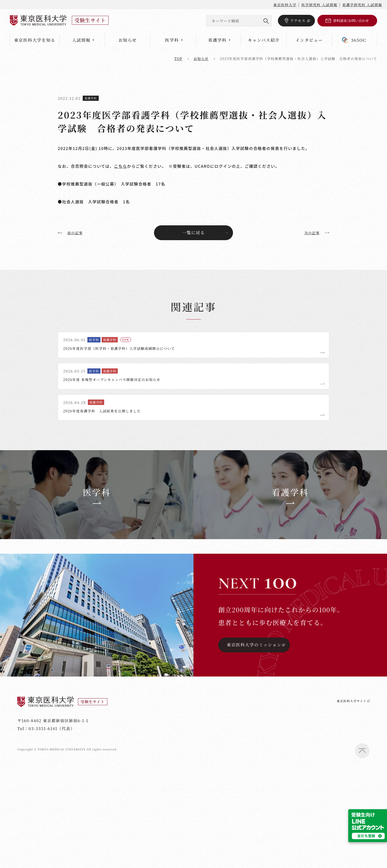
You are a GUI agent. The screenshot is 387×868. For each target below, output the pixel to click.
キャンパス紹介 (264, 40)
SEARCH (266, 21)
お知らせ (128, 40)
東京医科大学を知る (35, 40)
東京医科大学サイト (349, 801)
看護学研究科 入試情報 (362, 5)
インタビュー (309, 40)
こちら (121, 166)
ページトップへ (362, 851)
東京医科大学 (285, 5)
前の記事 (71, 233)
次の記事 (316, 233)
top (178, 59)
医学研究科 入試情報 (319, 5)
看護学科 (91, 98)
